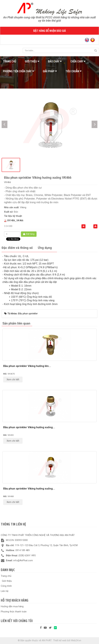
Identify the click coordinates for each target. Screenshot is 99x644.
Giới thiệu (32, 61)
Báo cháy (55, 61)
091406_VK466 (15, 220)
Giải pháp (50, 71)
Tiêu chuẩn (73, 71)
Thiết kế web (60, 640)
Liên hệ (5, 591)
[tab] (17, 248)
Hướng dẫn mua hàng (12, 606)
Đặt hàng (29, 234)
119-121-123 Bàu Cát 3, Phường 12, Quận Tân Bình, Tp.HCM (46, 545)
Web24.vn (76, 640)
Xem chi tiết (13, 379)
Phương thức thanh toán (14, 612)
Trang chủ (6, 576)
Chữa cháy (78, 61)
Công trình (6, 586)
